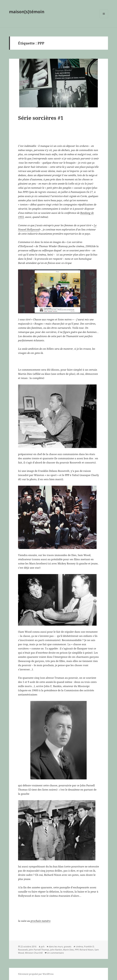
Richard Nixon (87, 950)
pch (43, 947)
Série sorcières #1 (41, 118)
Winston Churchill (34, 953)
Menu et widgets (104, 18)
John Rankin (56, 950)
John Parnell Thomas (39, 950)
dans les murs (56, 947)
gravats (68, 947)
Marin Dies (68, 950)
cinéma (79, 947)
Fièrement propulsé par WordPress (36, 974)
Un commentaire (55, 953)
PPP (77, 950)
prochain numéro (41, 921)
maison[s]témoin (27, 12)
